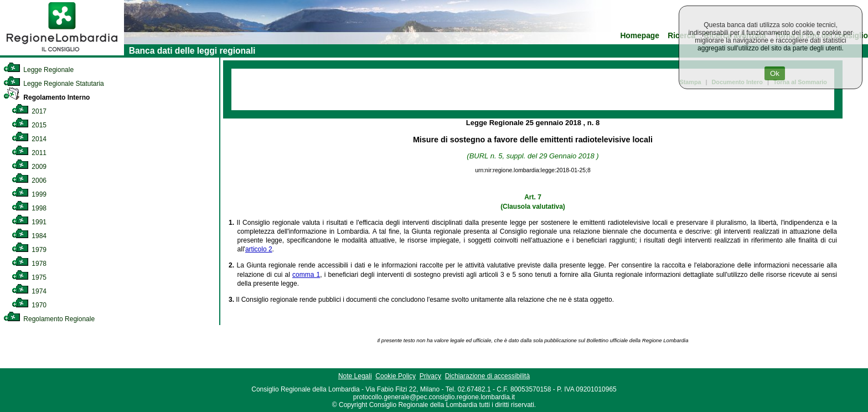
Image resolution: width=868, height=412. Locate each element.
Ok (775, 73)
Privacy (430, 376)
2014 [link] (29, 139)
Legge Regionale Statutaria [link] (54, 84)
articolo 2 (259, 249)
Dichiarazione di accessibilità (487, 376)
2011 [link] (29, 153)
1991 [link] (29, 222)
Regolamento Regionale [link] (49, 319)
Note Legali (355, 376)
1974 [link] (29, 291)
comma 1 (306, 275)
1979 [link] (29, 250)
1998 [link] (29, 208)
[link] (62, 53)
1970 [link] (29, 305)
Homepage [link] (640, 36)
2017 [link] (29, 111)
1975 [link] (29, 277)
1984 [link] (29, 236)
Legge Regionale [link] (38, 70)
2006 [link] (29, 181)
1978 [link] (29, 264)
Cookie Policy (396, 376)
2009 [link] (29, 167)
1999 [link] (29, 194)
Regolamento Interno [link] (46, 97)
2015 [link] (29, 125)
